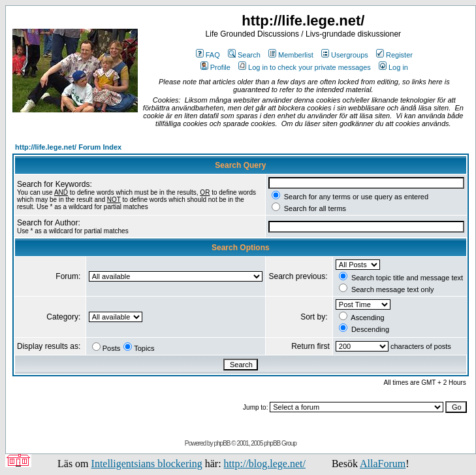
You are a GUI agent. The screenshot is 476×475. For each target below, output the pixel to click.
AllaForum (383, 464)
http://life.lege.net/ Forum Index (68, 147)
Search (244, 55)
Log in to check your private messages (305, 67)
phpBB (222, 443)
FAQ (208, 55)
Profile (215, 67)
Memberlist (291, 55)
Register (394, 55)
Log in (393, 67)
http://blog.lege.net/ (265, 464)
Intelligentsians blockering (147, 464)
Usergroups (345, 55)
